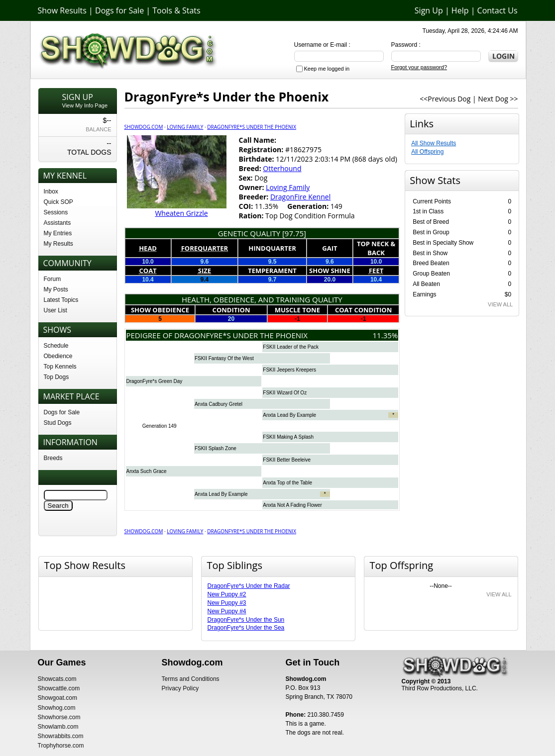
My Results (58, 244)
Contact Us (498, 10)
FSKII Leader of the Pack (291, 347)
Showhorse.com (59, 717)
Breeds (53, 458)
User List (55, 310)
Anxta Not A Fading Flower (292, 505)
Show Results (62, 10)
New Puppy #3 (227, 603)
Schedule (56, 346)
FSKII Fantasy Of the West (224, 358)
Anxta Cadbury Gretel (219, 404)
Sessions (56, 212)
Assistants (57, 223)
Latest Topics (61, 300)
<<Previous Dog (445, 99)
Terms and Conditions (191, 679)
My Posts (56, 289)
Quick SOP (58, 202)
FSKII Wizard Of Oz (285, 393)
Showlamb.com (58, 727)
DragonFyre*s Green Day (155, 381)
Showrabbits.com (61, 736)
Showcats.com (57, 679)
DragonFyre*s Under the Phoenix (252, 127)
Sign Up (429, 10)
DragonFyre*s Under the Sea (246, 628)
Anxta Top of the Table (287, 483)
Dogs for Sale (119, 10)
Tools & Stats (176, 10)
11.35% (386, 335)
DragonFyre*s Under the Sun (246, 620)
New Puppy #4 (227, 611)
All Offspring (427, 152)
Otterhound (282, 168)
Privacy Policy (180, 688)
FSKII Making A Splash (288, 437)
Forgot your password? (419, 67)
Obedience (58, 356)
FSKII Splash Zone (216, 448)
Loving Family (185, 127)
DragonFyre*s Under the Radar (249, 586)
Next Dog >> (498, 99)
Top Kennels (60, 367)
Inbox (51, 191)
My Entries (58, 233)
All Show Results (434, 143)
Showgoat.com (57, 698)
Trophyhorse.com (61, 746)
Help (460, 10)
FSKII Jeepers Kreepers (289, 370)
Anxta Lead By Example (289, 415)
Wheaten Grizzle (181, 213)
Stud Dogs (58, 423)
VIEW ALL (500, 304)
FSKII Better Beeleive (287, 460)
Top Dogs (56, 377)
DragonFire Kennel (300, 197)
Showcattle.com (59, 688)
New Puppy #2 (227, 594)
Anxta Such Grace (147, 471)
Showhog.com (57, 708)
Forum (53, 279)
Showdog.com (144, 127)
